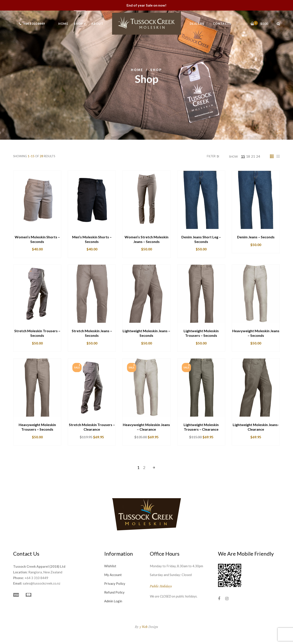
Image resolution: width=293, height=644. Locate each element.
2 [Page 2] (144, 467)
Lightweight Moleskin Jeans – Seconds (146, 333)
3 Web (143, 627)
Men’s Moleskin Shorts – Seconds (92, 239)
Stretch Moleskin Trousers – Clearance (92, 427)
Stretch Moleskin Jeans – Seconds (92, 333)
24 (258, 156)
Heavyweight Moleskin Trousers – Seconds (37, 427)
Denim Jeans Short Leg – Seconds (201, 239)
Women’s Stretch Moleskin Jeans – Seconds (146, 239)
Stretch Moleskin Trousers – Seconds (37, 333)
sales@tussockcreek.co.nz (42, 583)
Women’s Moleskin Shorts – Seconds (37, 239)
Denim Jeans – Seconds (256, 237)
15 (243, 156)
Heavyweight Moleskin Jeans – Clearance (146, 427)
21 (253, 156)
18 (248, 156)
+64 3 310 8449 (31, 24)
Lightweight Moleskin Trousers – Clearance (201, 427)
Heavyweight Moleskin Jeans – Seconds (256, 333)
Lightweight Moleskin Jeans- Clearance (256, 427)
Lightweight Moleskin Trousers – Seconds (201, 333)
